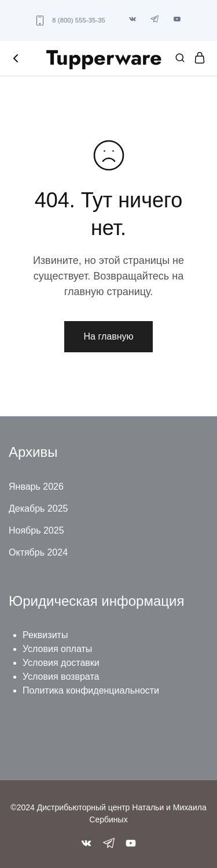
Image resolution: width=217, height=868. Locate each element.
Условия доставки (61, 663)
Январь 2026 (36, 487)
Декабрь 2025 (38, 508)
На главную (109, 336)
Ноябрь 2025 (36, 530)
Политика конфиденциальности (91, 690)
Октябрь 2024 (38, 552)
